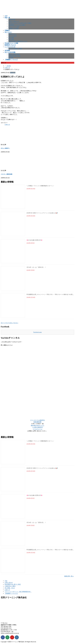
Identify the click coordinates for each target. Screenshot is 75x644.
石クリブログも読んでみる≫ (10, 323)
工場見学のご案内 (10, 586)
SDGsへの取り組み (14, 54)
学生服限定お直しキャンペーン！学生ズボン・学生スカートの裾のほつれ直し (50, 294)
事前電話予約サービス (38, 425)
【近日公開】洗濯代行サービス (18, 41)
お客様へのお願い (14, 29)
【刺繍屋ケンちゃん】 (11, 593)
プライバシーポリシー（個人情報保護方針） (18, 592)
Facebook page (37, 332)
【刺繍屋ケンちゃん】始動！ (17, 25)
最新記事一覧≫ (69, 576)
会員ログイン (13, 34)
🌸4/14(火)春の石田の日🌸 (34, 240)
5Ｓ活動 (11, 58)
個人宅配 (11, 38)
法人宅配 (11, 39)
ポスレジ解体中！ (5, 148)
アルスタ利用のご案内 (15, 49)
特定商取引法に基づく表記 (13, 584)
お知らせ (13, 73)
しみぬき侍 (12, 19)
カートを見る (13, 36)
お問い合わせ (9, 582)
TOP (6, 581)
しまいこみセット (14, 21)
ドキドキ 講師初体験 (7, 174)
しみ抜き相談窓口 (38, 427)
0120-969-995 (38, 422)
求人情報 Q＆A (10, 588)
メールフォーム (38, 429)
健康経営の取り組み (15, 56)
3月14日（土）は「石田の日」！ (36, 267)
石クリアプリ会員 (14, 27)
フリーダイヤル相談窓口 (38, 420)
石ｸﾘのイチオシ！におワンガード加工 (20, 23)
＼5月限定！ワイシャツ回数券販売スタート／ (40, 186)
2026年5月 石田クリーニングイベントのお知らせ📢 (42, 213)
